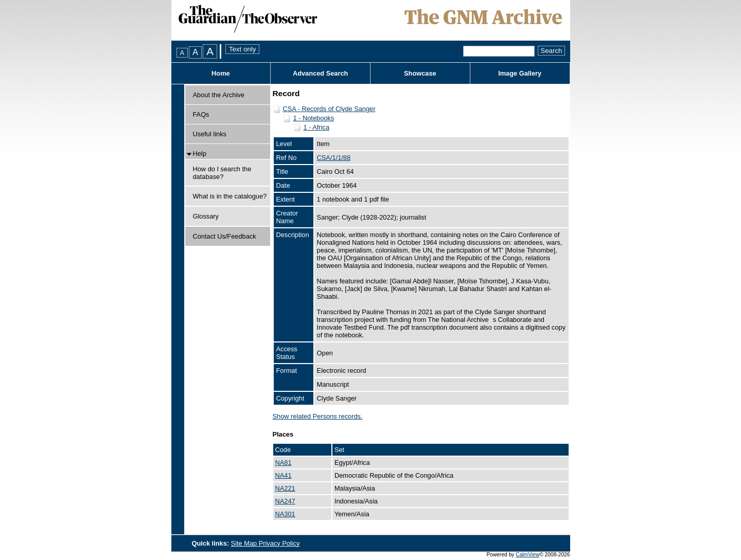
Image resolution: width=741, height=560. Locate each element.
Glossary (206, 216)
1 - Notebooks (314, 118)
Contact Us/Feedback (225, 236)
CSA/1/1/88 (334, 158)
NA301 (285, 514)
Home (221, 73)
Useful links (210, 134)
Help (200, 153)
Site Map (245, 543)
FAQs (201, 114)
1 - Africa (317, 127)
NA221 (285, 488)
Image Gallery (520, 73)
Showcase (420, 73)
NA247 (285, 501)
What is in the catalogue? (230, 196)
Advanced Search (320, 73)
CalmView (527, 555)
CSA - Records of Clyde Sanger (329, 109)
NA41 (284, 475)
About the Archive (219, 95)
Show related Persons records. (318, 416)
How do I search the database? (222, 173)
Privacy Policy (279, 543)
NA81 (284, 463)
